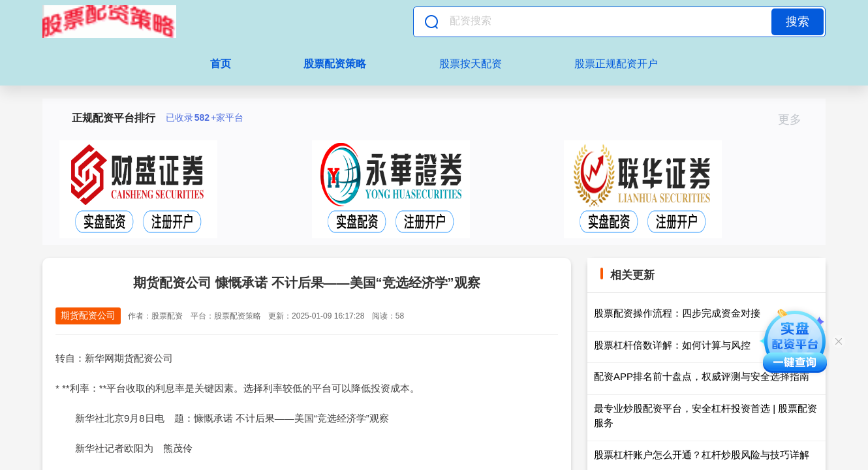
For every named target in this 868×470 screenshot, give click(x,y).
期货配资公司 (88, 315)
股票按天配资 (471, 64)
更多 (795, 119)
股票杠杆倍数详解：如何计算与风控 (672, 345)
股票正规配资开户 (616, 64)
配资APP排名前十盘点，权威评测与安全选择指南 (702, 376)
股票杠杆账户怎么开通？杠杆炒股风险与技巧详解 (702, 455)
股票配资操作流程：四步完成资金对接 (677, 313)
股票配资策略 (335, 64)
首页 (221, 64)
